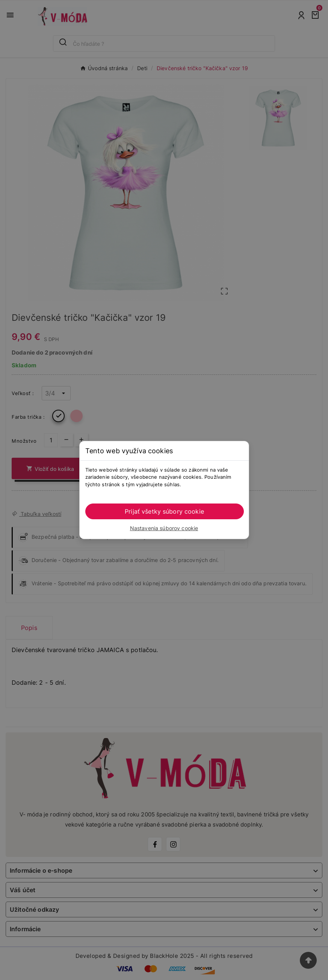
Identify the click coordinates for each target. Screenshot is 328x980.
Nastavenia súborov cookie (164, 528)
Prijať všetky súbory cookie (164, 511)
